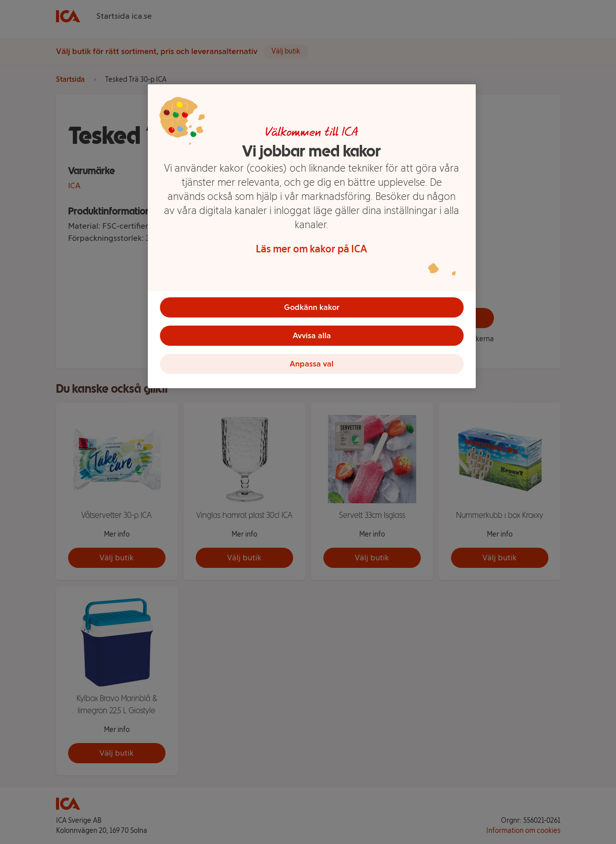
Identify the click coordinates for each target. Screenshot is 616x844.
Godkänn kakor (312, 307)
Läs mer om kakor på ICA (312, 249)
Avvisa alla (312, 335)
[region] (312, 236)
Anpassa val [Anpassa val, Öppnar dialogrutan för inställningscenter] (312, 364)
